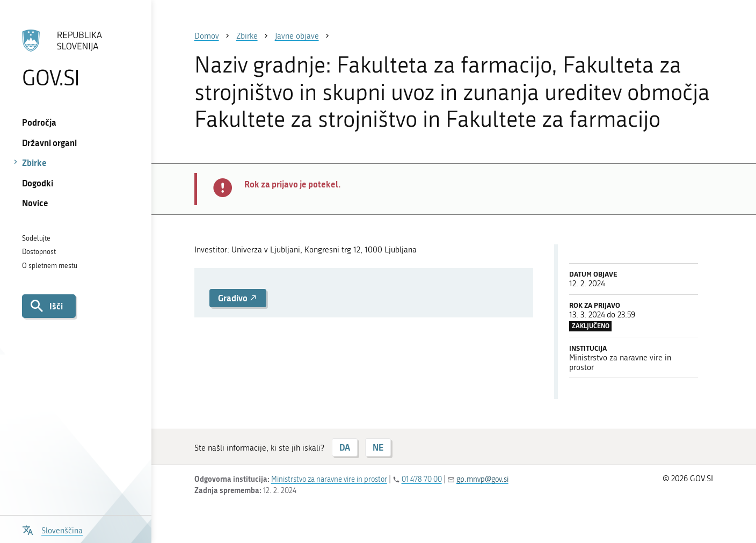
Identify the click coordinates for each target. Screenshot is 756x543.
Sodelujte (36, 238)
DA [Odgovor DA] (345, 447)
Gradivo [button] (238, 298)
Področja (39, 122)
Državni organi (49, 143)
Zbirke (34, 162)
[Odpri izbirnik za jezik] (53, 529)
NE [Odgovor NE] (378, 447)
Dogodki (38, 183)
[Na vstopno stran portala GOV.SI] (75, 59)
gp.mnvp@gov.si (482, 479)
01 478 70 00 (422, 479)
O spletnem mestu (50, 266)
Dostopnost (39, 252)
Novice (35, 203)
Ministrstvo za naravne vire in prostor (329, 479)
